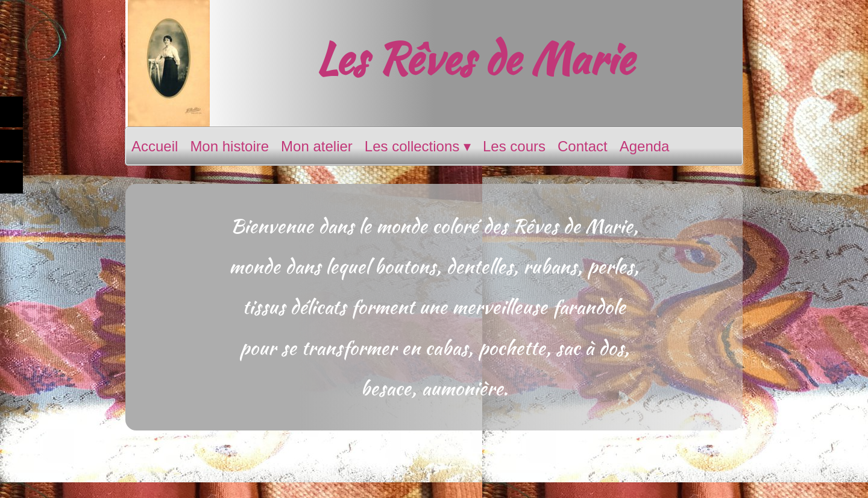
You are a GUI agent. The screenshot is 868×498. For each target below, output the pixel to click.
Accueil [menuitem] (155, 146)
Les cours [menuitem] (514, 146)
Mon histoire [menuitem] (229, 146)
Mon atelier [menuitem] (317, 146)
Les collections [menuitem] (418, 147)
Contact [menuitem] (583, 146)
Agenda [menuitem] (645, 146)
